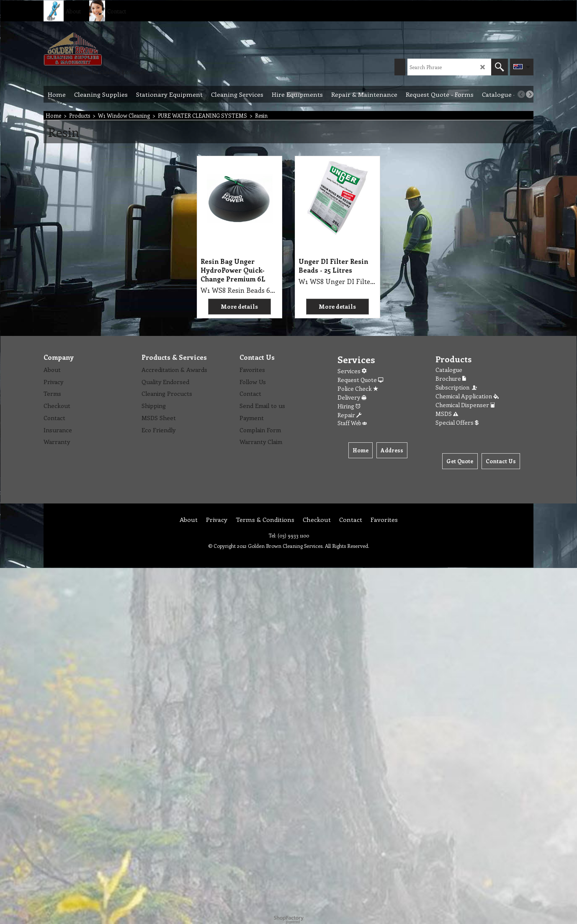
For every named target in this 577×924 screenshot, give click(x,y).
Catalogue (449, 370)
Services (352, 371)
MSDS (447, 414)
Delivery (352, 397)
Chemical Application (467, 396)
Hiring (349, 406)
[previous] (521, 94)
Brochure (451, 378)
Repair (349, 415)
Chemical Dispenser (465, 405)
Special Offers (457, 422)
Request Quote (360, 380)
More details (239, 306)
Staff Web (352, 423)
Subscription (457, 387)
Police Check (358, 388)
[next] (530, 94)
